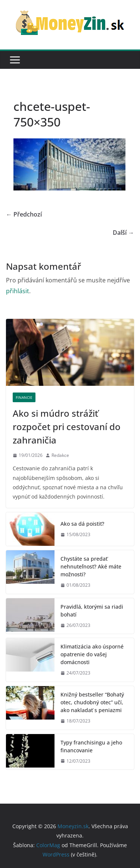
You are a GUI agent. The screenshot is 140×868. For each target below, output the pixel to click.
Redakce (60, 455)
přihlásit (18, 291)
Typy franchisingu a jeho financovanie (91, 746)
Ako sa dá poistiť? (82, 524)
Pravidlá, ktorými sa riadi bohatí (92, 611)
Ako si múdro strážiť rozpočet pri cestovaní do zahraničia (67, 427)
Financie (24, 397)
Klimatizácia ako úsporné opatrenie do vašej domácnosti (92, 654)
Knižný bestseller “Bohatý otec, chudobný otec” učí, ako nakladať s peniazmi (92, 702)
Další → (123, 233)
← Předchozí (24, 214)
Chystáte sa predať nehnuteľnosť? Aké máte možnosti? (91, 566)
